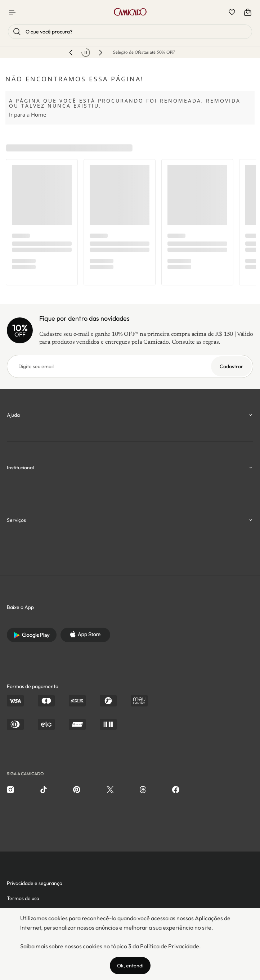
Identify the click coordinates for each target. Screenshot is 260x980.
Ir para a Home (28, 114)
